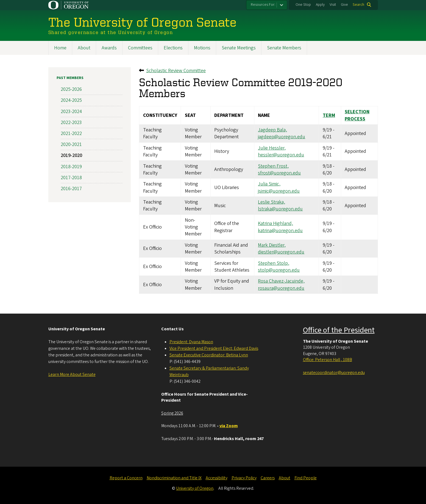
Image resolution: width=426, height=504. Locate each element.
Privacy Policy (244, 478)
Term (329, 115)
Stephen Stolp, (274, 263)
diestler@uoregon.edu (281, 252)
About (84, 48)
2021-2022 (71, 133)
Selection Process (357, 115)
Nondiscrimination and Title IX (174, 478)
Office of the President (339, 330)
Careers (268, 478)
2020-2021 (71, 144)
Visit (333, 5)
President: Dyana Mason (191, 342)
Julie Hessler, (272, 148)
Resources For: (263, 5)
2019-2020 (71, 155)
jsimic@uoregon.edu (279, 191)
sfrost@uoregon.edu (279, 173)
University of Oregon (195, 488)
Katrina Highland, (275, 223)
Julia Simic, (269, 184)
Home (60, 48)
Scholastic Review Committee (176, 71)
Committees (140, 48)
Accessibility (217, 478)
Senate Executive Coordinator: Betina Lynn (209, 355)
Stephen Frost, (273, 166)
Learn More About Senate (72, 375)
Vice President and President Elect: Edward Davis (214, 348)
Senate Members (284, 48)
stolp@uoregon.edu (279, 270)
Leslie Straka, (272, 202)
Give (344, 5)
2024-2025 (71, 100)
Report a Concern (126, 478)
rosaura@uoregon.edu (281, 288)
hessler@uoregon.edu (281, 155)
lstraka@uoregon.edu (280, 209)
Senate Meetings (239, 48)
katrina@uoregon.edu (280, 230)
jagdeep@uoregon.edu (282, 137)
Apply (320, 5)
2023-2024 (71, 111)
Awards (109, 48)
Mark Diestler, (272, 245)
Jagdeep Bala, (272, 130)
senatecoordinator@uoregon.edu (334, 373)
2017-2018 (71, 177)
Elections (173, 48)
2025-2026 (71, 89)
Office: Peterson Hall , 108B (328, 360)
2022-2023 (71, 122)
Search (358, 5)
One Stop (303, 5)
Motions (202, 48)
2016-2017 (71, 189)
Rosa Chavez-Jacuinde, (281, 281)
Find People (306, 478)
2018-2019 (71, 166)
